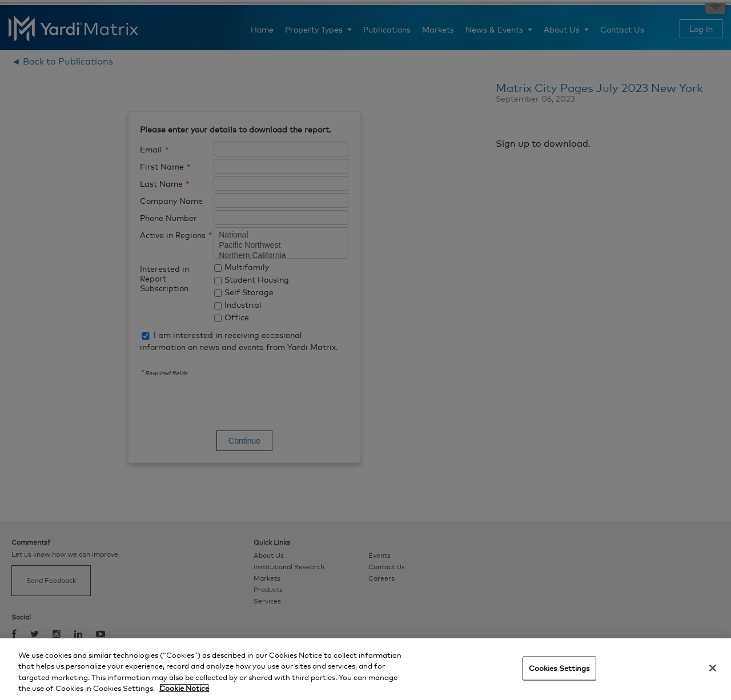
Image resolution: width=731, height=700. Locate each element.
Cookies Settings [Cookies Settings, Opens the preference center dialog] (559, 668)
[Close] (713, 668)
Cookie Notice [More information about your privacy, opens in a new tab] (184, 688)
